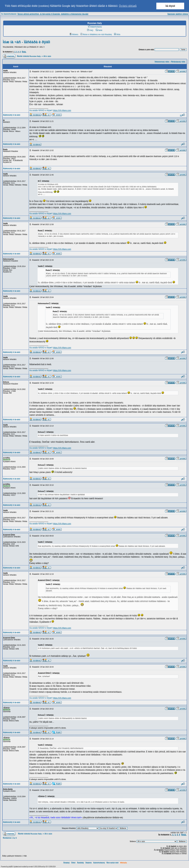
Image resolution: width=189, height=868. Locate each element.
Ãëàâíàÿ (66, 863)
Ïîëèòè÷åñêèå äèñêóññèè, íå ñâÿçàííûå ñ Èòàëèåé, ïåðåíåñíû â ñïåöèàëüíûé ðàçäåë (53, 14)
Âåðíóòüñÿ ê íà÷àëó (12, 115)
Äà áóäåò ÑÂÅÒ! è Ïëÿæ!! (41, 110)
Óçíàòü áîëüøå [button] (128, 6)
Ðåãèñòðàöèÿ (95, 27)
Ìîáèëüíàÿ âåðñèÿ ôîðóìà (178, 14)
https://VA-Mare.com (62, 110)
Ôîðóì (73, 863)
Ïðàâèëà (89, 863)
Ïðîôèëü (74, 34)
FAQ (90, 30)
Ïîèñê (99, 30)
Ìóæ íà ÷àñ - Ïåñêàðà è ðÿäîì (26, 42)
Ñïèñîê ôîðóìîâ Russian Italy (29, 56)
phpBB (10, 867)
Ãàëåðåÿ (80, 863)
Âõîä (117, 34)
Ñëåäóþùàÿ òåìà (178, 62)
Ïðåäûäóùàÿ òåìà (162, 62)
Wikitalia (123, 863)
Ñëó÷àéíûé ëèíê (112, 863)
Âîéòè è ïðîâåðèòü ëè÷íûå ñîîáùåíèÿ (96, 34)
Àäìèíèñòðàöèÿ (99, 863)
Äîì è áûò (47, 56)
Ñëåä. (24, 52)
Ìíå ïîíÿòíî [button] (170, 6)
